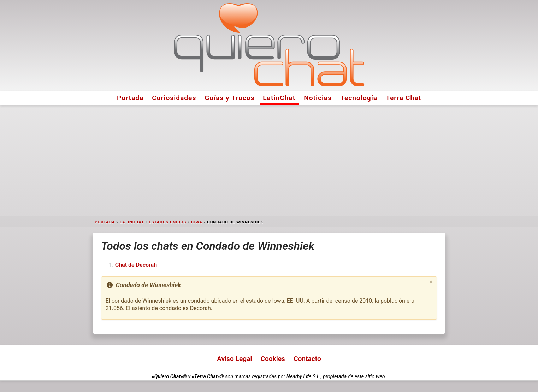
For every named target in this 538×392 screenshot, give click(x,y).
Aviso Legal (234, 359)
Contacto (307, 359)
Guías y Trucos (229, 98)
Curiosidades (174, 98)
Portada (130, 98)
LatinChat (279, 98)
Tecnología (359, 98)
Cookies (273, 359)
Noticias (318, 98)
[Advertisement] (269, 161)
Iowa (197, 222)
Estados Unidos (167, 222)
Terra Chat (403, 98)
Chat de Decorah (136, 265)
